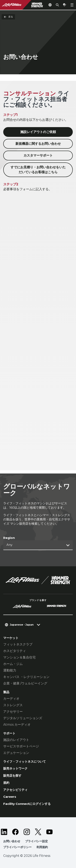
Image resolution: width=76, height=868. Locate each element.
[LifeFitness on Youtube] (49, 832)
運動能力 (10, 670)
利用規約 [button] (42, 847)
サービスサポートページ (21, 746)
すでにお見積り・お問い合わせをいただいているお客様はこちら (38, 170)
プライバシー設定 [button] (36, 841)
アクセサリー (13, 712)
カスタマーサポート (38, 155)
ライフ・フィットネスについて (25, 762)
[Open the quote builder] (65, 5)
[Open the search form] (57, 5)
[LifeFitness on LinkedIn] (4, 832)
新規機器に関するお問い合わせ (38, 144)
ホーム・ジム (13, 664)
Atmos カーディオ (17, 725)
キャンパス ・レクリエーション (26, 677)
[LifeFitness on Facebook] (15, 832)
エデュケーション (16, 753)
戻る (8, 17)
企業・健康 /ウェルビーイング (25, 683)
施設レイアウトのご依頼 (38, 132)
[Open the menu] (72, 5)
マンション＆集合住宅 (19, 657)
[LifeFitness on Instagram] (27, 832)
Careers (10, 797)
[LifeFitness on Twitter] (38, 832)
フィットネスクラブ (18, 644)
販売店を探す (12, 776)
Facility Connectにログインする (27, 804)
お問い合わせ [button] (12, 841)
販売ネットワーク (15, 768)
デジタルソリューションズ (23, 718)
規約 (6, 783)
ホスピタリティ (15, 651)
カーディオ (11, 699)
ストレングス (13, 705)
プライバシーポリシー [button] (17, 847)
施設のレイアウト (16, 740)
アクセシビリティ (15, 790)
